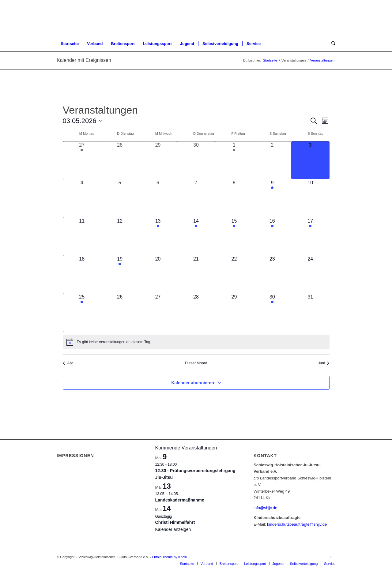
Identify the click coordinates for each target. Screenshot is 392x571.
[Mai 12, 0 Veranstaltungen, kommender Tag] (120, 236)
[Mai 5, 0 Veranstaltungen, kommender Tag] (120, 198)
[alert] (196, 342)
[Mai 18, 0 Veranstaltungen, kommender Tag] (82, 274)
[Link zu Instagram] (331, 557)
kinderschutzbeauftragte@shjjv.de (297, 524)
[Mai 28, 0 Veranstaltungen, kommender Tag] (196, 312)
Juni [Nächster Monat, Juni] (324, 363)
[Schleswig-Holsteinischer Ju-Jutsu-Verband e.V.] (196, 18)
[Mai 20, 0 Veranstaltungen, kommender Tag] (158, 274)
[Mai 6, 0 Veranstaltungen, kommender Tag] (158, 198)
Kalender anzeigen (173, 529)
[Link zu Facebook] (322, 557)
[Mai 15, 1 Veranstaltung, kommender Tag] (234, 236)
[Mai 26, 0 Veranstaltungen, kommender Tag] (120, 312)
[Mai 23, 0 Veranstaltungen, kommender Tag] (272, 274)
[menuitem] (70, 44)
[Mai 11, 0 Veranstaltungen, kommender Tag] (82, 236)
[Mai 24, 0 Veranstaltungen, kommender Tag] (310, 274)
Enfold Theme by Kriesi (169, 557)
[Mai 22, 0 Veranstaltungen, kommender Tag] (234, 274)
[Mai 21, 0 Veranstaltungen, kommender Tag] (196, 274)
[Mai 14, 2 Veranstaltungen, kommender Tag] (196, 236)
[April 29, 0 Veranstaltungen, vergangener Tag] (158, 160)
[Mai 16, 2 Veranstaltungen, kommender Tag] (272, 236)
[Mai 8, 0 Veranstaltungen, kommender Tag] (234, 198)
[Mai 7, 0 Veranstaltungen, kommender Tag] (196, 198)
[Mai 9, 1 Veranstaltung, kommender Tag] (272, 198)
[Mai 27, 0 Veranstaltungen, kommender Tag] (158, 312)
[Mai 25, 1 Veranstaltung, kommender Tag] (82, 312)
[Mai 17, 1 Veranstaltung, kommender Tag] (310, 236)
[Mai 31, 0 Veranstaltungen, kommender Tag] (310, 312)
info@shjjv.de (265, 508)
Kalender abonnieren (192, 383)
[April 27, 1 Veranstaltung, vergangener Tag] (82, 160)
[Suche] (331, 44)
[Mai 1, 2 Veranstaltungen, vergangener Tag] (234, 160)
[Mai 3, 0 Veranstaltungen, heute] (310, 160)
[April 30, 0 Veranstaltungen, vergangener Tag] (196, 160)
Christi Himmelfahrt (175, 522)
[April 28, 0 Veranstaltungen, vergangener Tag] (120, 160)
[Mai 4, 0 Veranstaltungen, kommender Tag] (82, 198)
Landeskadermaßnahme (180, 500)
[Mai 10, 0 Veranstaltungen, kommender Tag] (310, 198)
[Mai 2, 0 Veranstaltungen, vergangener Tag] (272, 160)
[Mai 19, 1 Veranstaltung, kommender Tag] (120, 274)
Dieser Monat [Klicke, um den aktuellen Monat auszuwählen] (196, 363)
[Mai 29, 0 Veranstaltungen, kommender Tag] (234, 312)
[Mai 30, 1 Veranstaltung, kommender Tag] (272, 312)
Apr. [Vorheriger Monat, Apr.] (68, 363)
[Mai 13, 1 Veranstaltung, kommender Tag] (158, 236)
